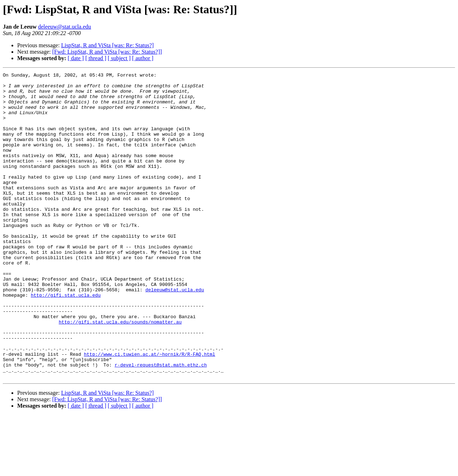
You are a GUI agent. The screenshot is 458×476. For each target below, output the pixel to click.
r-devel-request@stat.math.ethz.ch (161, 424)
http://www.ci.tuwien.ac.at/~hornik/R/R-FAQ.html (150, 411)
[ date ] (76, 58)
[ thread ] (96, 58)
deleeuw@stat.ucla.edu (64, 27)
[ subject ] (119, 58)
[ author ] (143, 58)
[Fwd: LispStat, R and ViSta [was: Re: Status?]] (107, 52)
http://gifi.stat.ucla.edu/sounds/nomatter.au (120, 372)
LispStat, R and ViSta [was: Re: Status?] (108, 45)
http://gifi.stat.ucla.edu (66, 340)
